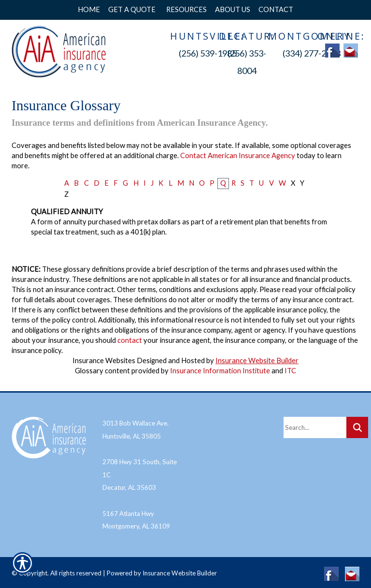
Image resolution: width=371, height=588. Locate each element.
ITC (290, 371)
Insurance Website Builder (257, 360)
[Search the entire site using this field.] (315, 425)
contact (130, 340)
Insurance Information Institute (220, 371)
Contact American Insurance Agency (238, 155)
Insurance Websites (104, 360)
